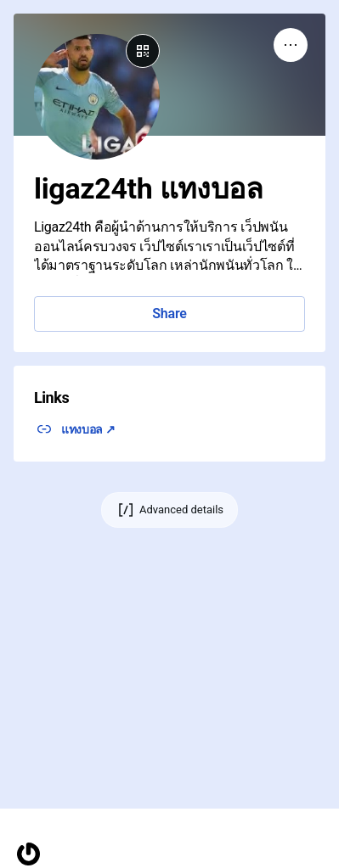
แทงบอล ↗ (88, 429)
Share (169, 314)
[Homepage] (28, 854)
